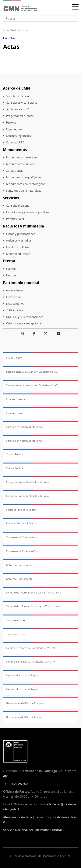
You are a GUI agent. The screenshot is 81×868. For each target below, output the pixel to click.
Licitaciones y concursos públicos (28, 212)
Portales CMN (15, 219)
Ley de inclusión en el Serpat (22, 675)
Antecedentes (15, 290)
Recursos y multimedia (23, 226)
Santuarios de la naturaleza (24, 191)
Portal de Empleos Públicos (21, 510)
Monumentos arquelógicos (24, 177)
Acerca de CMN (16, 88)
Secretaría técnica (17, 96)
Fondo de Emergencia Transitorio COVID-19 (30, 648)
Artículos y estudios (19, 240)
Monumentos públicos (21, 164)
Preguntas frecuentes (20, 116)
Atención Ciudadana (18, 817)
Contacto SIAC (15, 142)
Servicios (15, 30)
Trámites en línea (16, 620)
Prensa (9, 261)
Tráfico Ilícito (14, 310)
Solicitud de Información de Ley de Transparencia (34, 593)
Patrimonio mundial (21, 283)
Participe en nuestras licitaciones (24, 427)
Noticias (11, 275)
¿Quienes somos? (17, 109)
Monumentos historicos (22, 157)
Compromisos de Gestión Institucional (28, 482)
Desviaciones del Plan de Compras (25, 703)
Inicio (6, 30)
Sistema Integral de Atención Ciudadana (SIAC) (32, 372)
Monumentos (15, 150)
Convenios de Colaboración (21, 537)
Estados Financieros (17, 399)
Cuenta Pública (14, 454)
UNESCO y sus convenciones (25, 317)
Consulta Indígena (18, 206)
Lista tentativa (15, 304)
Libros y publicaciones (21, 234)
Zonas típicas (15, 171)
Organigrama (15, 129)
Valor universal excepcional (24, 323)
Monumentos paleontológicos (26, 184)
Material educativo (18, 254)
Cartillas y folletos (18, 247)
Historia (11, 122)
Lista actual (13, 297)
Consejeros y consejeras (22, 103)
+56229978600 (19, 784)
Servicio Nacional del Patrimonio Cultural (32, 830)
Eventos (11, 269)
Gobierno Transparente (19, 565)
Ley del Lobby (14, 358)
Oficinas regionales (18, 136)
